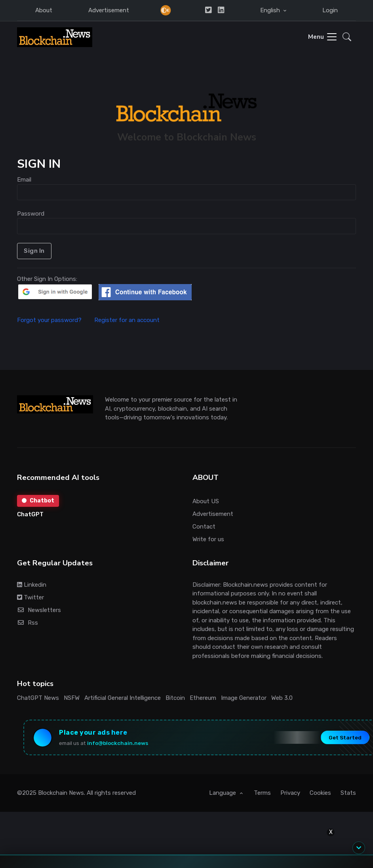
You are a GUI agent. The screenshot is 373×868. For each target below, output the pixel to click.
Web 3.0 (282, 698)
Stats (348, 793)
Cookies (320, 793)
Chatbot (38, 501)
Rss (28, 623)
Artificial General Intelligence (123, 698)
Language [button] (223, 793)
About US (206, 501)
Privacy (290, 793)
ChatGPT (30, 514)
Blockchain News (61, 793)
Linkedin (32, 585)
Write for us (208, 539)
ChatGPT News (38, 698)
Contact (204, 527)
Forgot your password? (55, 320)
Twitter (30, 597)
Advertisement (109, 10)
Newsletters (39, 610)
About (44, 10)
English (271, 10)
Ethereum (203, 698)
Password (31, 214)
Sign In (34, 251)
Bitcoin (175, 698)
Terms (262, 793)
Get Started (345, 737)
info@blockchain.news (118, 743)
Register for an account (127, 320)
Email (24, 180)
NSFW (72, 698)
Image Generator (244, 698)
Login (330, 10)
